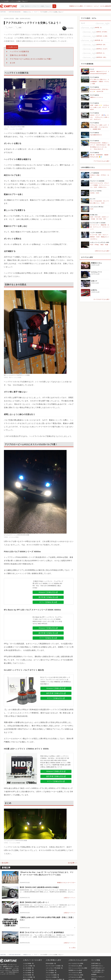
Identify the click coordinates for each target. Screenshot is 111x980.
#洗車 (92, 105)
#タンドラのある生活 (96, 201)
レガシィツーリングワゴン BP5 (100, 243)
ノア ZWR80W (95, 173)
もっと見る (72, 948)
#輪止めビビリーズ (102, 71)
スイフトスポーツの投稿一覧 (54, 966)
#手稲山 (97, 245)
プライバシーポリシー (98, 977)
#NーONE (99, 219)
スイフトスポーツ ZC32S (98, 223)
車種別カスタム (62, 883)
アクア (9, 28)
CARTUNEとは (96, 964)
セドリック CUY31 (96, 191)
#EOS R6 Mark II (101, 145)
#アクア (105, 107)
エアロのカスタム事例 (75, 977)
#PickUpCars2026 (95, 89)
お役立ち (66, 898)
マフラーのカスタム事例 (76, 975)
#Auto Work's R (98, 149)
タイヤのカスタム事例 (75, 966)
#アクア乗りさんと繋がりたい (98, 79)
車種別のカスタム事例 (76, 6)
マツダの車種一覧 (28, 970)
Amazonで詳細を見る (48, 592)
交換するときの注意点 (19, 55)
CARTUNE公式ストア (98, 968)
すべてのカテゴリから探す (102, 299)
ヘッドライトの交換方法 (19, 51)
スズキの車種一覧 (28, 975)
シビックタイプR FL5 (97, 207)
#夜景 (102, 245)
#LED (96, 187)
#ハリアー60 (94, 235)
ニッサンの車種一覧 (29, 966)
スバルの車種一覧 (28, 973)
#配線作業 (104, 225)
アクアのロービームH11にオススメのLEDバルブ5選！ (31, 59)
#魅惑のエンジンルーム (97, 97)
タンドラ (93, 199)
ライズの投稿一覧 (51, 970)
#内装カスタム (103, 187)
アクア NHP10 (94, 77)
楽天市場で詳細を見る (48, 597)
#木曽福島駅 (99, 155)
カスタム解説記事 (106, 6)
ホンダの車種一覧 (28, 968)
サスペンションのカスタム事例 (78, 968)
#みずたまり (97, 119)
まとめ (12, 63)
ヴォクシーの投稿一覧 (52, 977)
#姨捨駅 (106, 155)
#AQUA (92, 115)
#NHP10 (92, 71)
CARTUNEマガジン (97, 966)
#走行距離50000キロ (96, 135)
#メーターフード (95, 225)
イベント (73, 898)
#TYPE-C (104, 175)
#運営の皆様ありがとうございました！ (100, 147)
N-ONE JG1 (94, 215)
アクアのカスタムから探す (102, 161)
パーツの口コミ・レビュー (91, 6)
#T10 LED (98, 217)
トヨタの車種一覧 (28, 964)
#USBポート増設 (95, 175)
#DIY (105, 219)
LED (18, 28)
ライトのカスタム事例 (75, 973)
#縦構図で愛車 (97, 129)
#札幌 (106, 245)
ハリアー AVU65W (96, 233)
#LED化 (92, 193)
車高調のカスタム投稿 (75, 970)
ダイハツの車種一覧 (29, 977)
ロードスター (72, 883)
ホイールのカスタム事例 (76, 964)
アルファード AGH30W (97, 181)
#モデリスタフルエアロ (97, 183)
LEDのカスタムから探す (102, 251)
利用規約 (94, 975)
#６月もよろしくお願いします (98, 125)
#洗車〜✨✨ (98, 105)
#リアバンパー (97, 227)
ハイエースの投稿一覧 (52, 975)
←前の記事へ (5, 863)
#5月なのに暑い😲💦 (96, 157)
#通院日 (101, 82)
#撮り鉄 (92, 155)
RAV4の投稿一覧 (51, 964)
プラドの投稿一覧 (51, 973)
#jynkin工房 (100, 91)
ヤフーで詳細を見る (48, 602)
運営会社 (94, 979)
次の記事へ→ (73, 863)
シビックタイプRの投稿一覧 (54, 968)
